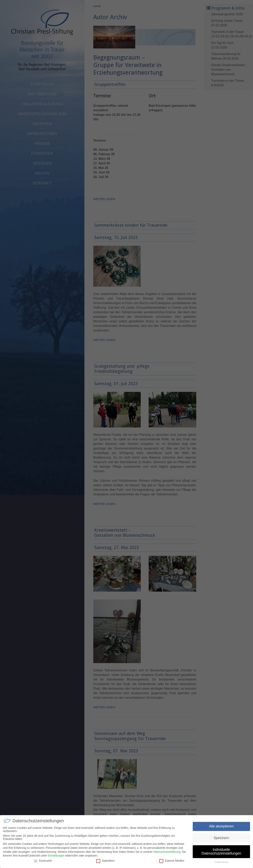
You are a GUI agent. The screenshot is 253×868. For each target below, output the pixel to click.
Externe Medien (172, 862)
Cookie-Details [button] (221, 863)
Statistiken (105, 862)
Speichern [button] (221, 839)
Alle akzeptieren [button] (221, 827)
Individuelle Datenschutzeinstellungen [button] (221, 853)
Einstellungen (56, 857)
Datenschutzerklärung (167, 853)
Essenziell (43, 862)
